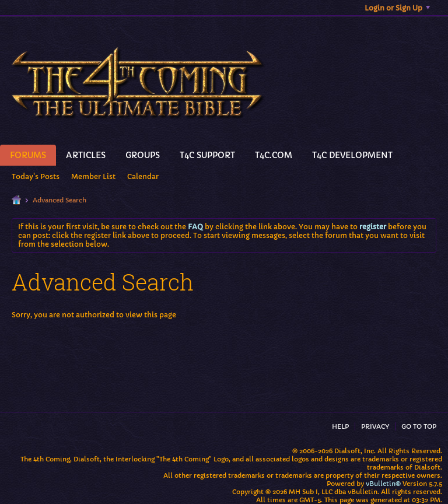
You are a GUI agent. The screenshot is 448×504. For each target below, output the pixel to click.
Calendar (143, 176)
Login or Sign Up (397, 8)
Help (340, 426)
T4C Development (352, 155)
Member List (93, 176)
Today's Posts (36, 176)
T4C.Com (274, 155)
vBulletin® (383, 484)
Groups (143, 155)
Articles (86, 155)
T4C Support (207, 155)
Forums (28, 155)
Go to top (419, 426)
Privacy (375, 426)
